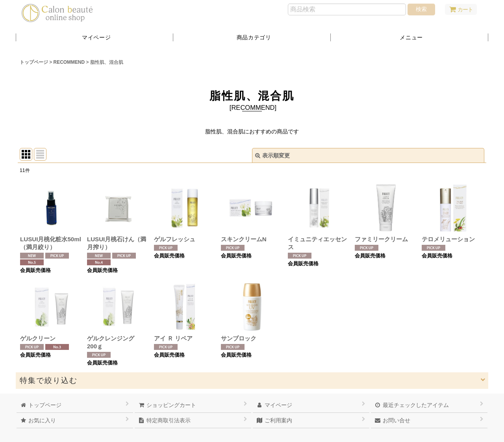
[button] (409, 37)
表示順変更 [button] (272, 155)
